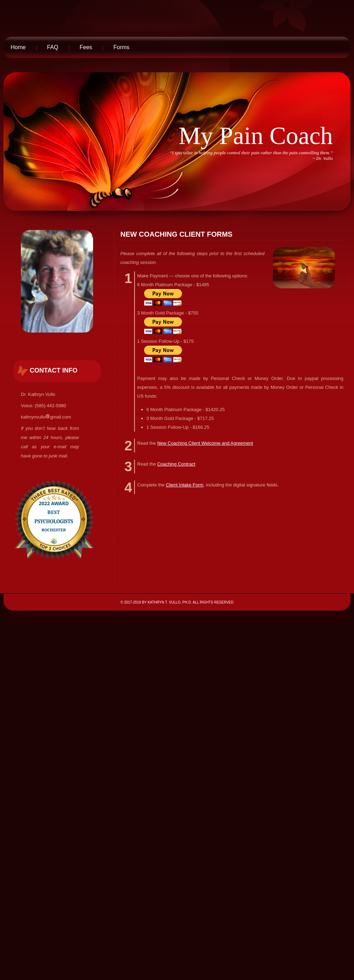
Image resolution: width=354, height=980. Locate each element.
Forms (121, 47)
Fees (86, 47)
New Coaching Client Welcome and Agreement (205, 443)
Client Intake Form (184, 485)
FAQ (53, 47)
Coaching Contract (176, 464)
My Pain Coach (256, 136)
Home (18, 47)
